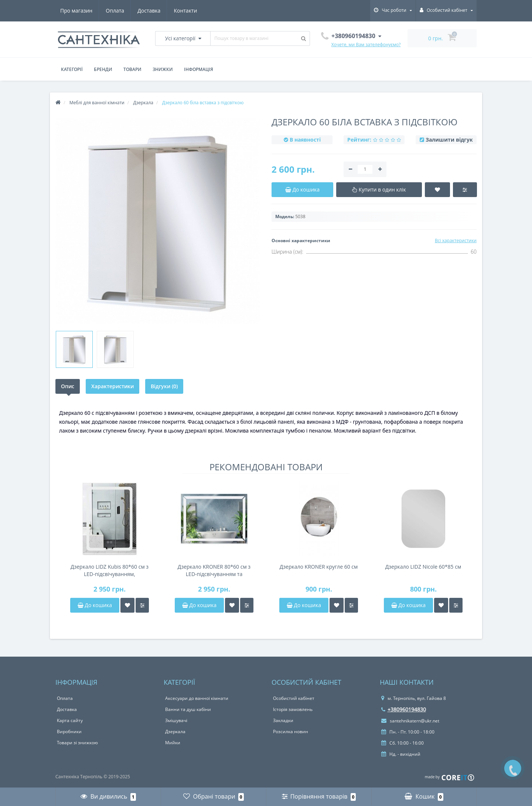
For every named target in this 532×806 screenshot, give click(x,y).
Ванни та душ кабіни (188, 709)
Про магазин (76, 11)
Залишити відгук (449, 140)
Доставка (149, 11)
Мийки (173, 743)
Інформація (199, 69)
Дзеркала (175, 732)
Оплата (115, 11)
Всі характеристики (456, 241)
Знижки (163, 69)
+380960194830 (404, 709)
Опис (68, 386)
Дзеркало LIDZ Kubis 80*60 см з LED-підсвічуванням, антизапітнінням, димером (110, 570)
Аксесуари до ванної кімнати (197, 698)
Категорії (72, 69)
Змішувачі (176, 720)
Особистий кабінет (294, 698)
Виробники (69, 732)
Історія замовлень (293, 709)
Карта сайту (70, 720)
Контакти (185, 11)
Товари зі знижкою (77, 743)
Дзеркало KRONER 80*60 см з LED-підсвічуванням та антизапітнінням (214, 570)
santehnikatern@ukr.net (410, 721)
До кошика (95, 605)
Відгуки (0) (164, 386)
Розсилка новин (291, 732)
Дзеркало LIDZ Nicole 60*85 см (423, 567)
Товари (132, 69)
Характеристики (112, 386)
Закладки (283, 720)
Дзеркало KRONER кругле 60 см (319, 567)
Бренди (103, 69)
